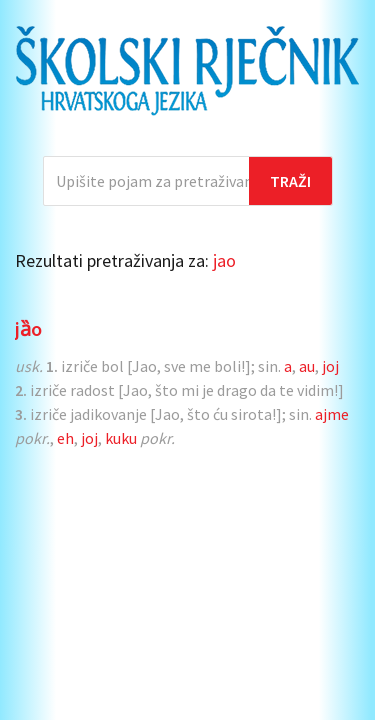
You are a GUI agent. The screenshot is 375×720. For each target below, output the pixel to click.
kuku (121, 438)
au (307, 366)
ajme (332, 414)
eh (65, 438)
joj (330, 366)
